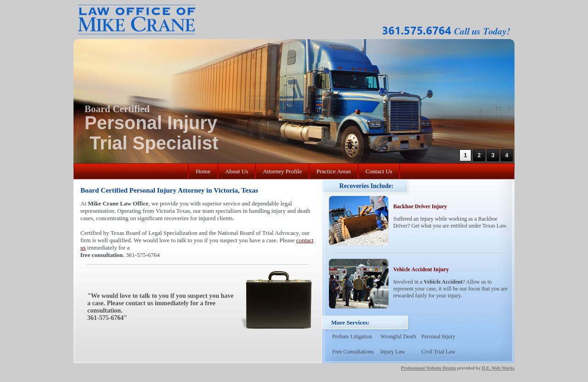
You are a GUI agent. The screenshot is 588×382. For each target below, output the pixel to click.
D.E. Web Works (498, 368)
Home (203, 171)
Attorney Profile (282, 171)
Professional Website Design (429, 368)
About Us (237, 171)
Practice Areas (334, 171)
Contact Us (379, 171)
